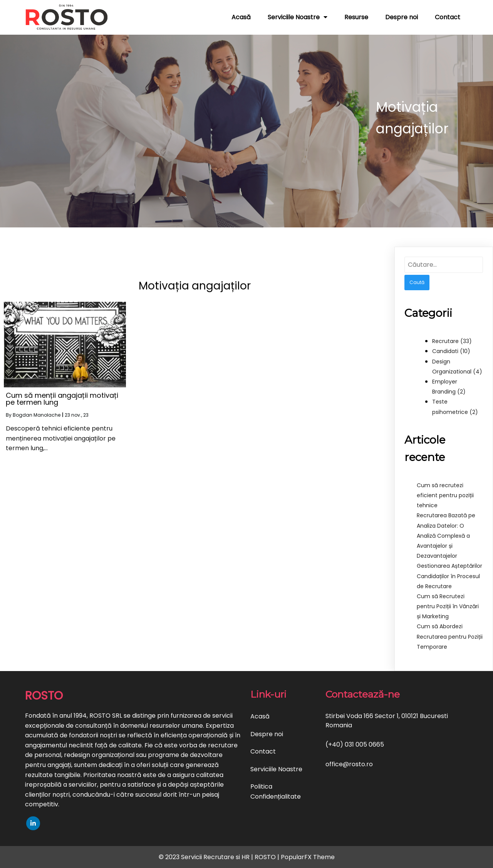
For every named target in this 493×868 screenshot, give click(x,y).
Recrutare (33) (452, 341)
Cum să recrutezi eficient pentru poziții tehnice (445, 495)
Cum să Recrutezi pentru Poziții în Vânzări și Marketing (448, 606)
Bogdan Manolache (37, 415)
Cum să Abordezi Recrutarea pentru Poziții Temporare (450, 636)
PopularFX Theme (308, 857)
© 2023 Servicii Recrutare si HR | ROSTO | (220, 857)
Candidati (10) (451, 351)
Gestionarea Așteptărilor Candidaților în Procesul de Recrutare (449, 576)
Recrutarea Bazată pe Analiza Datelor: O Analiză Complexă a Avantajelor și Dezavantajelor (446, 536)
